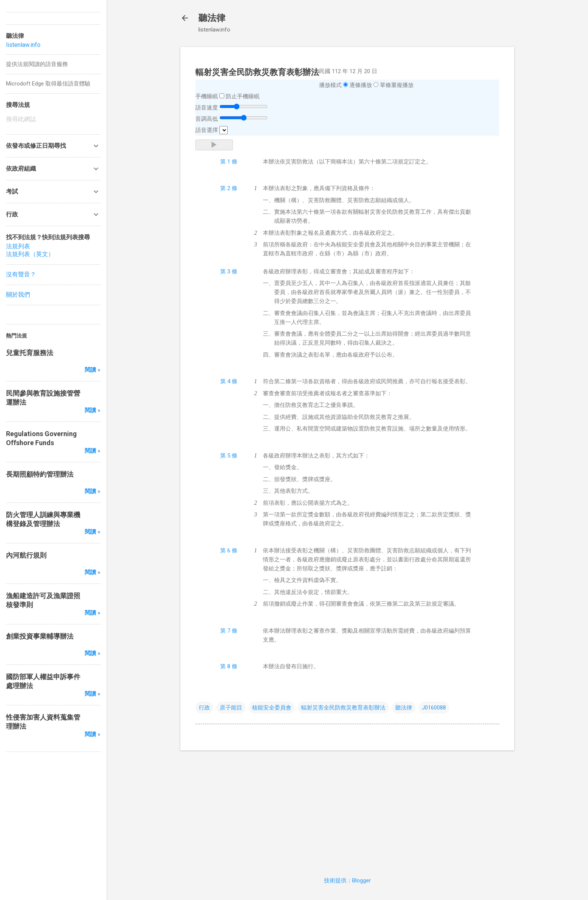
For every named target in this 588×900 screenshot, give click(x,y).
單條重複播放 (397, 85)
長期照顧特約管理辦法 (40, 474)
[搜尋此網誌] (53, 119)
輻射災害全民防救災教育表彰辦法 (343, 708)
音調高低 (207, 119)
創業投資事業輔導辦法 (40, 636)
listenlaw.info (23, 45)
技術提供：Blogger (347, 880)
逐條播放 (361, 85)
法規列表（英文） (30, 254)
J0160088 (434, 708)
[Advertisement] (347, 809)
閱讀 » (93, 370)
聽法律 (212, 18)
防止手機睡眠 (243, 96)
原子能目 (231, 708)
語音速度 (207, 108)
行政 (204, 708)
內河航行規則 (26, 555)
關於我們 (18, 295)
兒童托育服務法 (30, 353)
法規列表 (18, 246)
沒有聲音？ (21, 274)
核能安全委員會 (272, 708)
